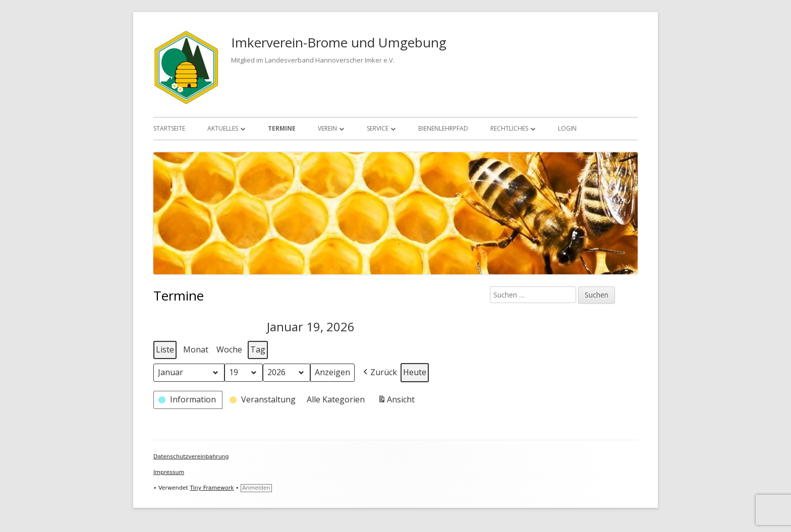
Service (378, 128)
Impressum (169, 472)
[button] (379, 372)
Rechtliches (509, 128)
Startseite (169, 128)
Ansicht (397, 401)
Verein (327, 128)
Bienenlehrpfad (443, 128)
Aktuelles (223, 128)
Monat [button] (196, 349)
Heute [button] (415, 372)
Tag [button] (258, 349)
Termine (282, 128)
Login (567, 128)
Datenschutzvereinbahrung (191, 457)
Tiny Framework (212, 488)
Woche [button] (229, 349)
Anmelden (256, 488)
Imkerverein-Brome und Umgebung (339, 42)
